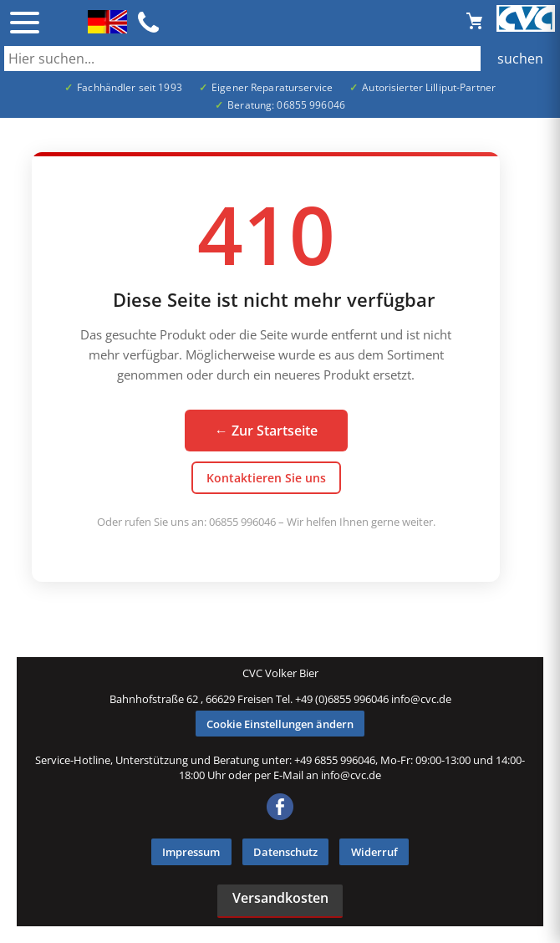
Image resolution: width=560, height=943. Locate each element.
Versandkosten (280, 898)
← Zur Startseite (266, 431)
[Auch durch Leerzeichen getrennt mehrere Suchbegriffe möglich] (280, 59)
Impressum (191, 852)
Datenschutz (285, 852)
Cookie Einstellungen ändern (280, 724)
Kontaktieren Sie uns (266, 478)
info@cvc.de (421, 699)
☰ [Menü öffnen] (25, 23)
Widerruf (374, 852)
